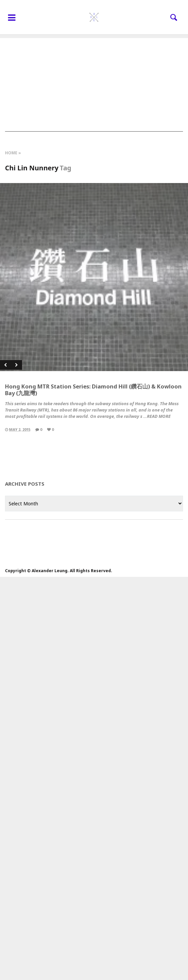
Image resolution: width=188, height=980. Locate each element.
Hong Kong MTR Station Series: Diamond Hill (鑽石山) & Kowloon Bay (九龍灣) (93, 390)
